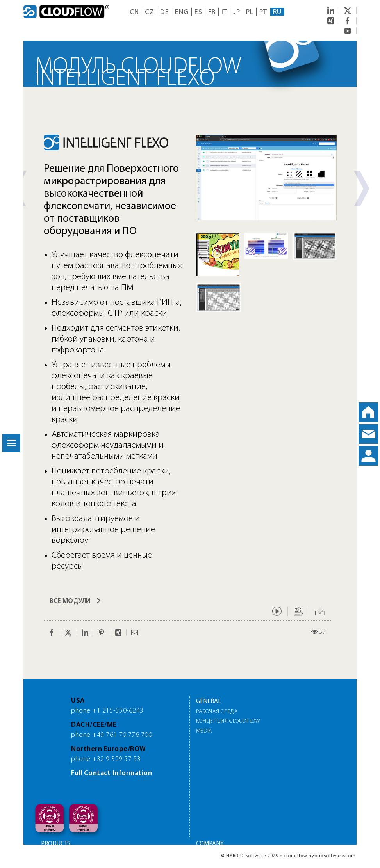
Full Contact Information (112, 773)
